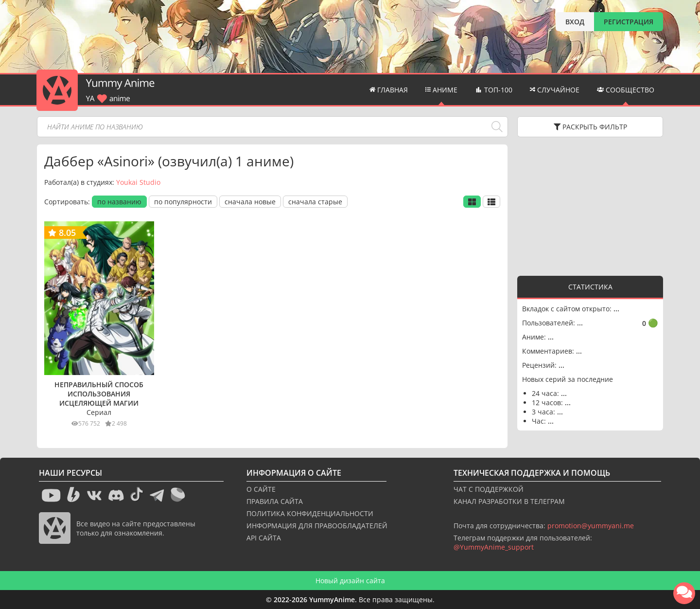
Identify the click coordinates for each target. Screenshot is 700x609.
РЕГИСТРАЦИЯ (629, 22)
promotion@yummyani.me (591, 526)
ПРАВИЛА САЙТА (275, 501)
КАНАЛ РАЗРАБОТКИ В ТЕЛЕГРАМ (509, 501)
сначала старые (315, 202)
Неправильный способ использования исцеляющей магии (99, 394)
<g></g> (590, 205)
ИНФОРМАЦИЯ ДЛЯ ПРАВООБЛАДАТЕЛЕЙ (317, 526)
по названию (119, 202)
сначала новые (250, 202)
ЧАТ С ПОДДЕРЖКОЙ (489, 489)
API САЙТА (264, 538)
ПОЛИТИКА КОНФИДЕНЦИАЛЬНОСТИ (310, 513)
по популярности (183, 202)
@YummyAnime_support (494, 547)
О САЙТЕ (261, 489)
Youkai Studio (138, 182)
